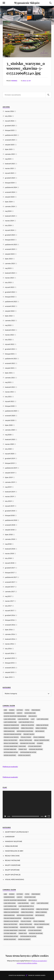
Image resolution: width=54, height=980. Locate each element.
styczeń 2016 (10, 653)
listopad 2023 (10, 240)
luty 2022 (8, 339)
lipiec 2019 (9, 477)
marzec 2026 (9, 111)
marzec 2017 (9, 601)
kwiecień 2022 (10, 330)
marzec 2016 (9, 644)
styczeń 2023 (10, 287)
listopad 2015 (10, 663)
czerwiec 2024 (10, 206)
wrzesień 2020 (10, 415)
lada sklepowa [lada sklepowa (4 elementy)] (23, 719)
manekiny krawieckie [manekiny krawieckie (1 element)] (11, 725)
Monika (14, 81)
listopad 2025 (10, 130)
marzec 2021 (9, 392)
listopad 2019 (10, 463)
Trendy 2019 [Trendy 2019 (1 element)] (23, 749)
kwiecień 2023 (10, 273)
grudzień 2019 (10, 458)
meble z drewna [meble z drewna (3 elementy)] (41, 728)
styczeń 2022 (10, 344)
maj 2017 (8, 596)
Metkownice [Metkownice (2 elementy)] (40, 731)
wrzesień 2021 (10, 363)
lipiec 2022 (9, 316)
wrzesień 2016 (10, 625)
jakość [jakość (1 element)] (20, 713)
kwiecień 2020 (10, 439)
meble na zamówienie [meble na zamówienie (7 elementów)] (11, 728)
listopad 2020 (10, 406)
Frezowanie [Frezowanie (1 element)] (36, 710)
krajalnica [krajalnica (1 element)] (33, 716)
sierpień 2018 (10, 530)
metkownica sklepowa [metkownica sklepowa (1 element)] (25, 731)
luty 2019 (8, 501)
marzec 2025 (9, 168)
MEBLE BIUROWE (11, 846)
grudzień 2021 (10, 349)
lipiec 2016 (9, 630)
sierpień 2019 (10, 473)
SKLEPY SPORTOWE (12, 870)
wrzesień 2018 (10, 525)
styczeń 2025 (10, 173)
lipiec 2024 (9, 202)
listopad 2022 (10, 297)
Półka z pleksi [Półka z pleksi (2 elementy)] (26, 737)
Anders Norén (40, 975)
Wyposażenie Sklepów (27, 3)
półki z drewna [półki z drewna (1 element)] (39, 737)
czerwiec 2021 (10, 378)
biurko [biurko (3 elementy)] (12, 710)
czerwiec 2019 (10, 482)
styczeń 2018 (10, 563)
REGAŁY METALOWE (13, 860)
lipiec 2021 (9, 373)
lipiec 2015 (9, 677)
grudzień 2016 (10, 615)
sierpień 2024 (10, 197)
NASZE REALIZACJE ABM (14, 851)
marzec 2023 (9, 278)
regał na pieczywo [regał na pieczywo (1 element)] (11, 740)
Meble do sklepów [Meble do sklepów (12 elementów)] (28, 725)
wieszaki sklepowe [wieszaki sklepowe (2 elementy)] (36, 749)
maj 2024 (8, 211)
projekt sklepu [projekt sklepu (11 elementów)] (29, 734)
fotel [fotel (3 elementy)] (27, 710)
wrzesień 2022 (10, 306)
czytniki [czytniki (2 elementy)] (20, 710)
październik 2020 (11, 411)
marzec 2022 (9, 335)
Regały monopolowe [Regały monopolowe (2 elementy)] (42, 740)
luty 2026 (8, 116)
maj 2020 (8, 435)
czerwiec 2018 (10, 539)
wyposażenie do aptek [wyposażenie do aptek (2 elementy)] (28, 752)
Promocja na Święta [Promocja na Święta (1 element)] (11, 737)
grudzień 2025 (10, 125)
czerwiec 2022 (10, 320)
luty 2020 (8, 449)
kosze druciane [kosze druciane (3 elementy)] (30, 713)
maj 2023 (8, 268)
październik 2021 (11, 358)
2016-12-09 (27, 81)
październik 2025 (11, 135)
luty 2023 (8, 282)
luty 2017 (8, 606)
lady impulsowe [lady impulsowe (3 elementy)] (43, 719)
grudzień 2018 (10, 511)
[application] (27, 805)
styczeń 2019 (10, 506)
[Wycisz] (46, 816)
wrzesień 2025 (10, 140)
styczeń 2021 (10, 401)
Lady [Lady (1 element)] (33, 719)
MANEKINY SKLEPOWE (14, 841)
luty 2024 (8, 225)
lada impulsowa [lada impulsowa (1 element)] (10, 719)
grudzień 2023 (10, 235)
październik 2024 (11, 187)
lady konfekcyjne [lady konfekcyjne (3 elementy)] (10, 722)
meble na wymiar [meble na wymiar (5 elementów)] (42, 725)
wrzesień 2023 (10, 249)
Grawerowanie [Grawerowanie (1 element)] (9, 713)
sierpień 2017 (10, 587)
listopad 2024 (10, 183)
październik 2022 (11, 301)
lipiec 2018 (9, 534)
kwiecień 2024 (10, 216)
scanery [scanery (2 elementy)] (40, 743)
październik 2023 (11, 244)
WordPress (21, 975)
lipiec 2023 (9, 259)
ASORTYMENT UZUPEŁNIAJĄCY (17, 832)
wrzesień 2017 (10, 582)
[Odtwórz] (5, 816)
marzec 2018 (9, 553)
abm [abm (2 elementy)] (5, 710)
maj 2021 (8, 382)
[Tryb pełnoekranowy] (49, 816)
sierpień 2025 (10, 145)
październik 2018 (11, 520)
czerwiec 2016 (10, 634)
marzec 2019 (9, 496)
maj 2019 (8, 487)
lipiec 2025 (9, 149)
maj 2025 (8, 159)
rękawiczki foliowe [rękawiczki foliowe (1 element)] (27, 743)
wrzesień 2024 (10, 192)
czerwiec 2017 (10, 591)
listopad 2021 (10, 354)
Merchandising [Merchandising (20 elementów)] (9, 731)
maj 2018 (8, 544)
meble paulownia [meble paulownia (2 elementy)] (27, 728)
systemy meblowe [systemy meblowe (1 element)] (10, 749)
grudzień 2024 (10, 178)
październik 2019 (11, 468)
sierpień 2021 (10, 368)
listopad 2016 (10, 620)
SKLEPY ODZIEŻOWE (13, 865)
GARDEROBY (10, 837)
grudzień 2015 (10, 658)
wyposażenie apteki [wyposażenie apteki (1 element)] (11, 752)
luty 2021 (8, 397)
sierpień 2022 (10, 311)
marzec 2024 (9, 221)
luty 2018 (8, 558)
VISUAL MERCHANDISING (15, 879)
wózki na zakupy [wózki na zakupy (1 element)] (24, 755)
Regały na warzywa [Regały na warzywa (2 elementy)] (11, 743)
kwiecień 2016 (10, 639)
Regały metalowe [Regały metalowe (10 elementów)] (26, 740)
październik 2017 (11, 577)
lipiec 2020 (9, 425)
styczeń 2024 (10, 230)
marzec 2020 (9, 444)
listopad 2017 (10, 572)
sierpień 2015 (10, 672)
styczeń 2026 (10, 121)
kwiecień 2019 (10, 492)
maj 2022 (8, 325)
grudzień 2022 (10, 292)
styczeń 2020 (10, 454)
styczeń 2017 (10, 610)
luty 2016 (8, 648)
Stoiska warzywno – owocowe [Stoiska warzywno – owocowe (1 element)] (15, 746)
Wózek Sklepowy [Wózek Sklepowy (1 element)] (10, 755)
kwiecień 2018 (10, 549)
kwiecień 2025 (10, 164)
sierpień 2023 (10, 254)
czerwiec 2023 (10, 263)
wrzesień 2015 (10, 668)
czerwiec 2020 (10, 430)
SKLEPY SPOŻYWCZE (13, 875)
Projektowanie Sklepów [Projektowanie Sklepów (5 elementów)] (13, 734)
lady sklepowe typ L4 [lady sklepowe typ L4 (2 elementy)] (26, 722)
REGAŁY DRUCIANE (12, 856)
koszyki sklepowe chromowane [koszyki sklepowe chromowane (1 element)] (15, 716)
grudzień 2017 (10, 568)
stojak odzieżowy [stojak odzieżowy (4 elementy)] (35, 746)
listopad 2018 (10, 515)
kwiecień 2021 (10, 387)
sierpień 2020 (10, 420)
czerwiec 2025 (10, 154)
